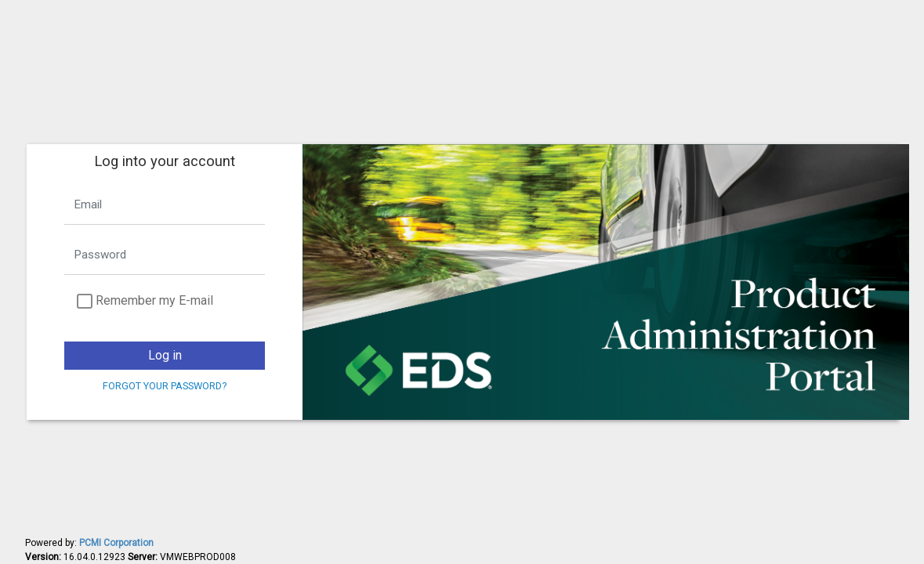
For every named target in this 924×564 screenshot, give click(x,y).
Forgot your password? (165, 386)
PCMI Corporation (116, 543)
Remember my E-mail (154, 300)
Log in (165, 355)
